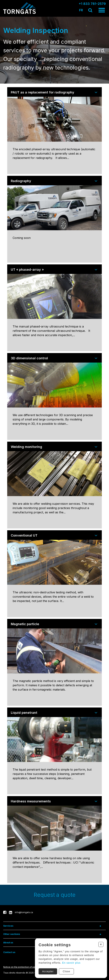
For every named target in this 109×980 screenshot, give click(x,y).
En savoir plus (71, 963)
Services (8, 926)
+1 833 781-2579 (92, 4)
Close (66, 971)
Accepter (48, 971)
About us (8, 943)
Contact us (9, 952)
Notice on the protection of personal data (25, 967)
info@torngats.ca (24, 912)
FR (81, 10)
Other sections (12, 934)
